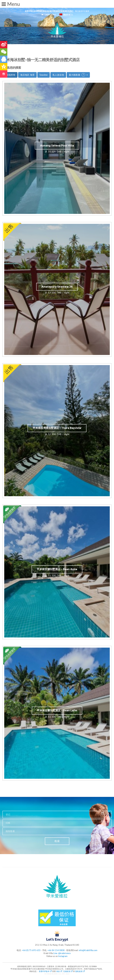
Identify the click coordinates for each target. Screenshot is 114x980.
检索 (57, 841)
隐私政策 (80, 971)
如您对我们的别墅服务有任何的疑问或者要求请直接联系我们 (49, 11)
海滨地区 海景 (27, 75)
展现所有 (11, 75)
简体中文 (65, 15)
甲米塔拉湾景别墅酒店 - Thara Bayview (57, 428)
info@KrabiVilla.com (88, 950)
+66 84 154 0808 (56, 950)
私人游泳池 (58, 75)
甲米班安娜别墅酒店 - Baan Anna (57, 569)
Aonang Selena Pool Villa (57, 146)
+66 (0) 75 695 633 (31, 950)
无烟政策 (68, 971)
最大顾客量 (78, 75)
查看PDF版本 (46, 971)
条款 (59, 971)
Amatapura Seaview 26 (57, 287)
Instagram (63, 956)
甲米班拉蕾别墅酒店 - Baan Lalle (57, 710)
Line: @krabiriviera (62, 953)
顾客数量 (10, 831)
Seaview (44, 75)
